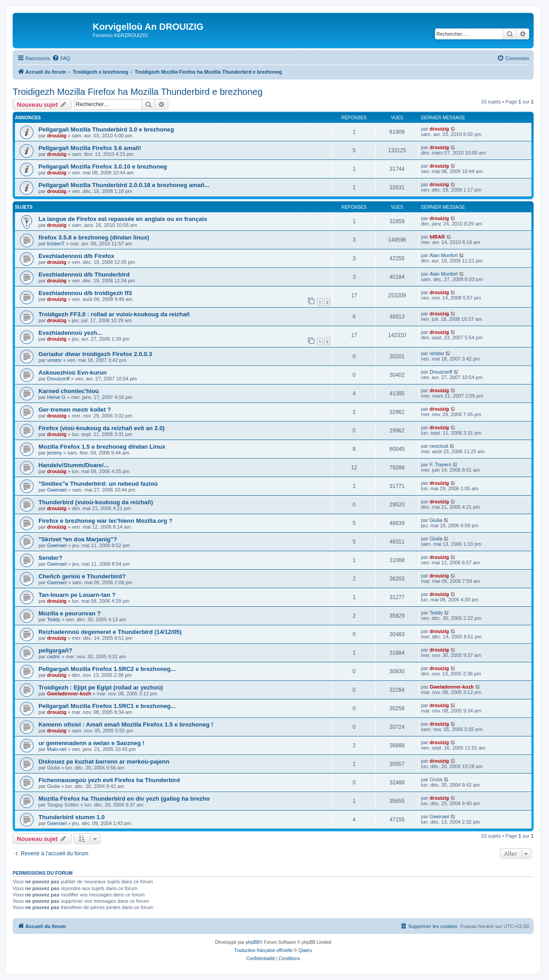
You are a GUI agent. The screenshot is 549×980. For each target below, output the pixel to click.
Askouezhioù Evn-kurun (73, 373)
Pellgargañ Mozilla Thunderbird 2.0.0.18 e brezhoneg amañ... (124, 185)
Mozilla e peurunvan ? (70, 613)
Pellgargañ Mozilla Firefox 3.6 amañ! (90, 148)
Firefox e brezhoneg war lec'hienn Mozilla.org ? (105, 521)
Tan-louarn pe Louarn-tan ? (77, 595)
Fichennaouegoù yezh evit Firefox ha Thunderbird (109, 780)
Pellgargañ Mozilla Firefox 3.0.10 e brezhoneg (103, 166)
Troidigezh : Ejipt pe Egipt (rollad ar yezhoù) (101, 687)
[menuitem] (61, 58)
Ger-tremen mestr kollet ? (75, 410)
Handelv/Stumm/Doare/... (73, 465)
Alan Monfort (444, 255)
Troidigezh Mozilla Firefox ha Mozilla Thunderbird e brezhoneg (138, 92)
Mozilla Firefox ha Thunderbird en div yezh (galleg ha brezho (124, 799)
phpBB (252, 942)
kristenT (56, 244)
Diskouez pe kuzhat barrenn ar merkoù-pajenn (104, 762)
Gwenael (57, 490)
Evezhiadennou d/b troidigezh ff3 (85, 293)
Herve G (56, 397)
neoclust (439, 446)
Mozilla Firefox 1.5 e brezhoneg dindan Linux (102, 447)
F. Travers (440, 464)
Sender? (50, 558)
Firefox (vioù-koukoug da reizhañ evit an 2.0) (102, 428)
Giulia (436, 520)
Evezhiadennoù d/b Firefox (76, 256)
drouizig (57, 136)
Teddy (54, 619)
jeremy (54, 453)
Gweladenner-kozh (69, 694)
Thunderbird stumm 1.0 (72, 817)
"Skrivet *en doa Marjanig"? (78, 539)
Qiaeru (305, 950)
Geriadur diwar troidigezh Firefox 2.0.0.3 (95, 354)
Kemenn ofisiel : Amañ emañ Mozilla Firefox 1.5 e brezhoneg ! (126, 724)
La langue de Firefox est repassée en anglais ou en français (123, 219)
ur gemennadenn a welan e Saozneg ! (92, 743)
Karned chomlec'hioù (69, 391)
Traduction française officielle (263, 950)
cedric (54, 656)
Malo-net (57, 749)
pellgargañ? (55, 650)
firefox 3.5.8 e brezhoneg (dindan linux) (94, 237)
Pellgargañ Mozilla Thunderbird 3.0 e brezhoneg (106, 129)
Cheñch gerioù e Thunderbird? (82, 576)
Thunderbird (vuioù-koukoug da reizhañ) (96, 502)
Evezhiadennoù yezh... (70, 333)
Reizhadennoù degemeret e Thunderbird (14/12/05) (110, 632)
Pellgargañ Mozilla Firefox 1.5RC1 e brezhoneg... (107, 706)
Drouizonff (58, 379)
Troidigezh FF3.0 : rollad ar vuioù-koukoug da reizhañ (114, 314)
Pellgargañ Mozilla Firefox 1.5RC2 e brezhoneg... (107, 669)
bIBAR (437, 237)
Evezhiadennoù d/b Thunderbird (84, 274)
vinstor (54, 360)
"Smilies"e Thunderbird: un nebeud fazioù (98, 484)
